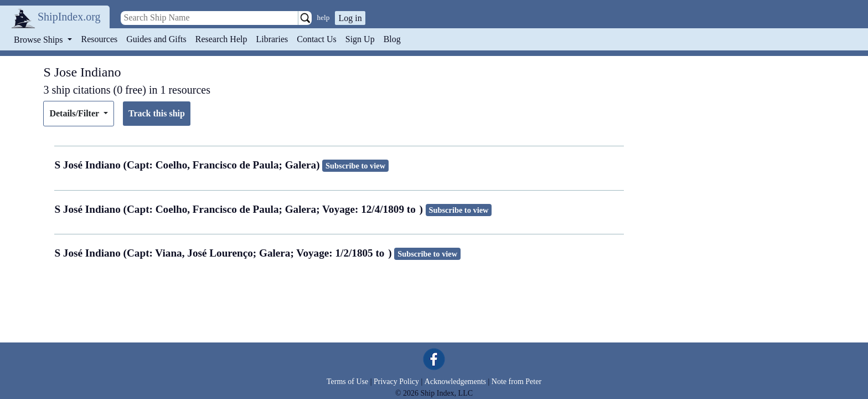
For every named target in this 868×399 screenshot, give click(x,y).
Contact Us (317, 39)
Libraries (272, 39)
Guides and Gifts (156, 39)
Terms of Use (347, 382)
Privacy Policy (396, 382)
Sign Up (360, 39)
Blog (392, 39)
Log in (350, 18)
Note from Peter (516, 382)
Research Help (221, 39)
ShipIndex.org (69, 17)
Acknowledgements (455, 382)
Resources (100, 39)
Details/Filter (75, 113)
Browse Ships (39, 40)
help (324, 17)
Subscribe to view (355, 166)
